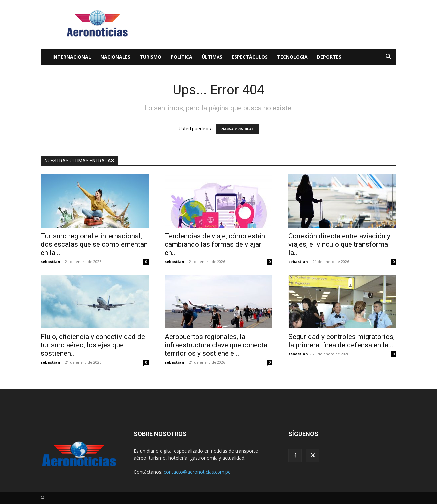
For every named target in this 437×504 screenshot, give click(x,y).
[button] (388, 57)
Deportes (329, 57)
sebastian (50, 261)
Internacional (72, 57)
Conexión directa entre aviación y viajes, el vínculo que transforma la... (339, 244)
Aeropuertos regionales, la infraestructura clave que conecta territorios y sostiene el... (216, 345)
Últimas (212, 57)
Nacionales (115, 57)
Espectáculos (250, 57)
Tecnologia (292, 57)
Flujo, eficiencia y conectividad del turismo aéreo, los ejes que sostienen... (94, 345)
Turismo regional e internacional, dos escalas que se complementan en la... (94, 244)
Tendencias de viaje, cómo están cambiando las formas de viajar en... (215, 244)
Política (181, 57)
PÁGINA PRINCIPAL (237, 129)
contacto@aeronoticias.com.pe (197, 472)
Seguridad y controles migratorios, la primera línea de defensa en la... (342, 341)
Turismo (150, 57)
